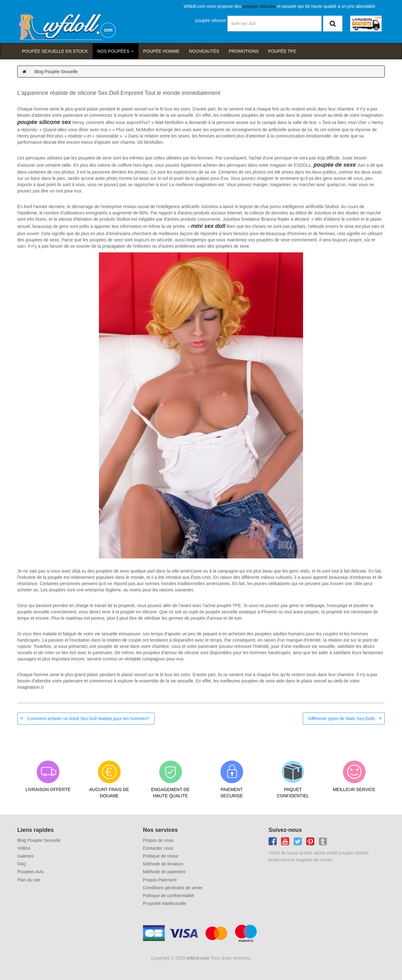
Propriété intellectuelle (165, 903)
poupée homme (161, 51)
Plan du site (29, 880)
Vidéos (24, 848)
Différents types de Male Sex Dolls (341, 719)
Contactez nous (158, 848)
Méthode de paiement (164, 872)
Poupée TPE (282, 51)
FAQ (22, 864)
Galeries (25, 856)
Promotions (244, 51)
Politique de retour (161, 856)
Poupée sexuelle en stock (55, 51)
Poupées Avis (31, 872)
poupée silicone (211, 20)
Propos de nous (158, 840)
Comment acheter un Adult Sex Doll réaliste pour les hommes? (88, 719)
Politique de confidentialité (168, 896)
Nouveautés (204, 51)
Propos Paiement (160, 880)
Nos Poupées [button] (113, 51)
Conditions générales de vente (173, 888)
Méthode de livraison (163, 864)
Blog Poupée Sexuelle (56, 72)
